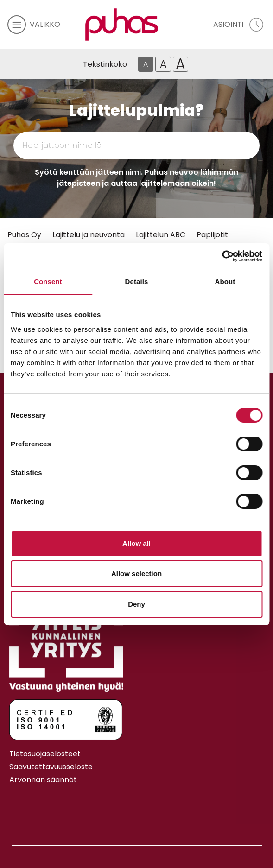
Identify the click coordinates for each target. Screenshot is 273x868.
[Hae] (223, 146)
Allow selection (136, 573)
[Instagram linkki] (13, 803)
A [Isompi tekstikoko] (163, 64)
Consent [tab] (48, 282)
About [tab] (225, 282)
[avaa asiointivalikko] (239, 25)
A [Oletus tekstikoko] (146, 64)
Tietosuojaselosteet (45, 754)
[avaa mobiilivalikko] (34, 25)
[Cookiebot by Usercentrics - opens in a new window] (222, 256)
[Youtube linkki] (20, 803)
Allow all (136, 543)
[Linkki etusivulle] (121, 25)
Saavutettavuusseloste (51, 767)
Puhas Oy (24, 235)
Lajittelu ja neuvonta (89, 235)
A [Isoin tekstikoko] (181, 64)
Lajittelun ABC (161, 235)
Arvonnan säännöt (43, 780)
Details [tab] (137, 282)
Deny (136, 604)
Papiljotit (212, 235)
